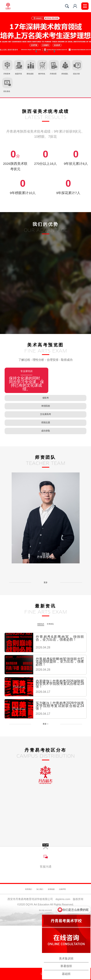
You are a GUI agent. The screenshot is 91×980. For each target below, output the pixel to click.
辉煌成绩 (56, 69)
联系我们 (14, 931)
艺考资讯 (54, 668)
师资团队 (34, 91)
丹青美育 (12, 91)
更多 (46, 629)
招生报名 (77, 91)
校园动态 (37, 668)
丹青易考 (12, 69)
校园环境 (34, 69)
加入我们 (35, 931)
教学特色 (77, 69)
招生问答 (56, 91)
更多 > (45, 771)
